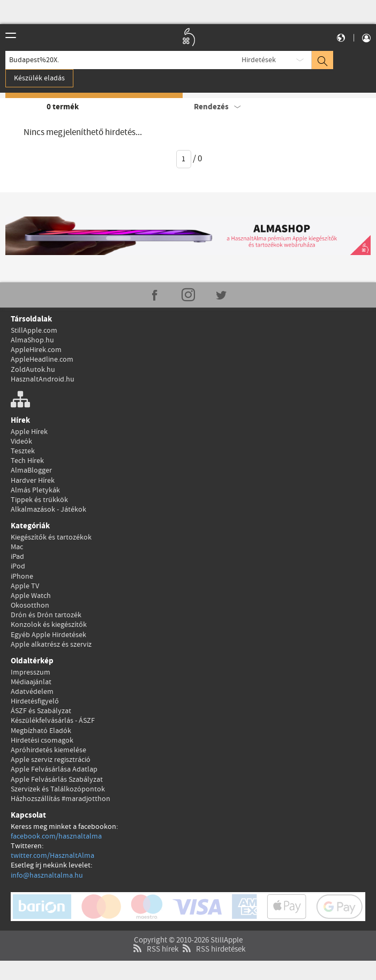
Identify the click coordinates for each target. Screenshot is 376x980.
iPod (18, 566)
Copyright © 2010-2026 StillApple (188, 915)
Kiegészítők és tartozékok (51, 537)
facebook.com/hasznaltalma (56, 836)
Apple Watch (31, 596)
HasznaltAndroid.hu (43, 379)
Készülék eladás (39, 78)
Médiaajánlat (31, 682)
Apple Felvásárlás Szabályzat (57, 780)
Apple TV (25, 586)
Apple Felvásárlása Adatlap (54, 769)
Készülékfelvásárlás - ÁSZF (53, 721)
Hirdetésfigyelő (35, 701)
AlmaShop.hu (32, 340)
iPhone (22, 577)
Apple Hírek (29, 432)
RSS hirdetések (213, 924)
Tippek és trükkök (39, 500)
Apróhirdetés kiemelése (48, 750)
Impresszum (31, 672)
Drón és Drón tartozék (46, 615)
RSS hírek (155, 924)
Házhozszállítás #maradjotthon (61, 799)
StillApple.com (34, 331)
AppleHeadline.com (42, 360)
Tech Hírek (27, 461)
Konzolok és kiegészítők (49, 625)
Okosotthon (30, 605)
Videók (21, 442)
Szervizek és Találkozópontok (58, 789)
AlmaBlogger (31, 470)
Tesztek (23, 451)
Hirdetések (259, 60)
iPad (17, 557)
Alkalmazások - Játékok (48, 510)
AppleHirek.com (36, 350)
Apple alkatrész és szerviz (51, 645)
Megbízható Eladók (41, 731)
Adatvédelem (32, 692)
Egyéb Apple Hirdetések (48, 635)
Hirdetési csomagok (42, 740)
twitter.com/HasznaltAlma (52, 856)
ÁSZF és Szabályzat (41, 711)
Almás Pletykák (35, 490)
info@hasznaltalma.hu (47, 876)
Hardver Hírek (33, 481)
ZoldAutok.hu (33, 370)
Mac (17, 547)
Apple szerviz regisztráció (51, 760)
